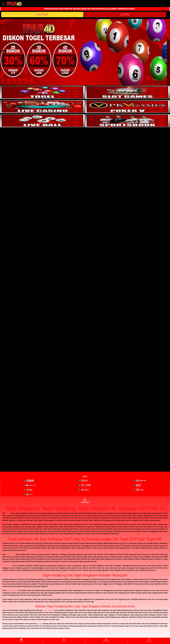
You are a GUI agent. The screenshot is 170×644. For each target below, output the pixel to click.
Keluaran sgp (7, 566)
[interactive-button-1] (42, 92)
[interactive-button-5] (42, 121)
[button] (4, 52)
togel (8, 513)
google (40, 624)
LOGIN (125, 14)
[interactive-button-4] (127, 107)
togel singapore (48, 610)
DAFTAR (42, 14)
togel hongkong (12, 590)
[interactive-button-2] (127, 92)
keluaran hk (11, 554)
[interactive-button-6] (127, 121)
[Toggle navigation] (3, 4)
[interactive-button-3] (42, 107)
